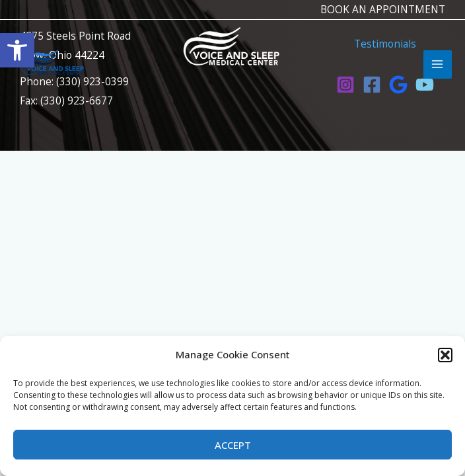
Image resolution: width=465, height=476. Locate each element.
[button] (445, 355)
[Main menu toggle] (438, 64)
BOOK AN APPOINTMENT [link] (383, 9)
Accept (233, 445)
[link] (17, 50)
